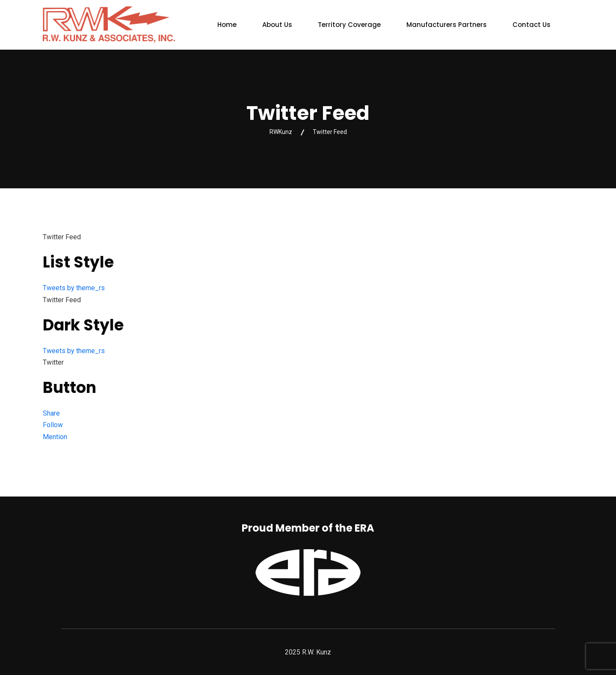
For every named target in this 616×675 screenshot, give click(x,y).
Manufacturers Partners (447, 25)
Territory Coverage (349, 25)
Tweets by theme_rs (74, 288)
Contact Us (532, 25)
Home (227, 25)
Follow (53, 425)
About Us (277, 25)
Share (51, 413)
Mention (55, 437)
